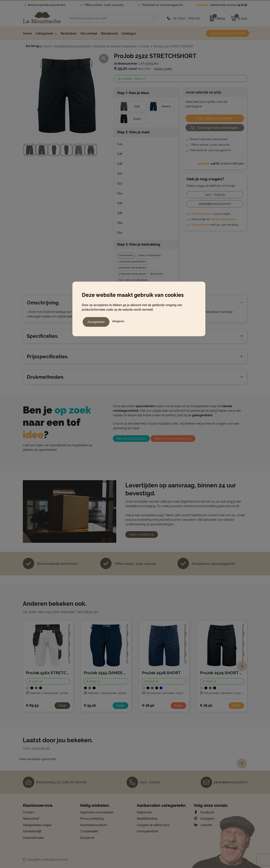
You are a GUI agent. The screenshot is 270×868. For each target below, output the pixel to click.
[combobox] (109, 18)
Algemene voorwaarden (97, 812)
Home (47, 46)
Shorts (145, 46)
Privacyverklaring (92, 819)
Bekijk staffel (163, 69)
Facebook (204, 812)
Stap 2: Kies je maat (133, 132)
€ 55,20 (90, 705)
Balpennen (144, 812)
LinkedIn (203, 825)
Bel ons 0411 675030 (131, 439)
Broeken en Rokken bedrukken (116, 46)
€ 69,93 (32, 705)
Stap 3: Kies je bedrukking (139, 244)
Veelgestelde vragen (37, 825)
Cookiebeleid (89, 831)
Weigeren (118, 320)
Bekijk (62, 706)
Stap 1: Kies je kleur (133, 93)
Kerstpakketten (148, 831)
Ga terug (32, 46)
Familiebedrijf (32, 831)
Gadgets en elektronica (153, 825)
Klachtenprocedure (93, 825)
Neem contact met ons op (173, 439)
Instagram (204, 819)
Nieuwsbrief (31, 819)
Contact (29, 812)
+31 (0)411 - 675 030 (186, 18)
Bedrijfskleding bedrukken (73, 46)
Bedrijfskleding (147, 819)
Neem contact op (142, 535)
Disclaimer (87, 838)
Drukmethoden (33, 838)
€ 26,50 (148, 705)
